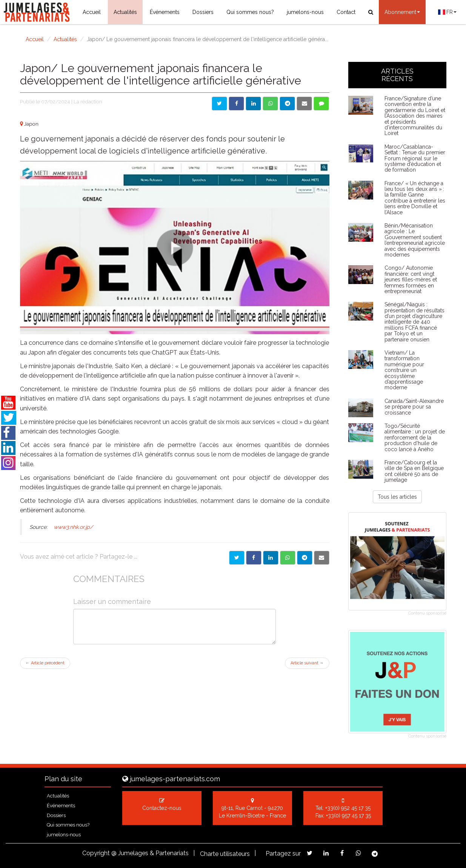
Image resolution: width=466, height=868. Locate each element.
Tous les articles (397, 497)
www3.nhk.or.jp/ (73, 527)
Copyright (96, 853)
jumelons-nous (305, 12)
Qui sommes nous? (250, 12)
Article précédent (45, 663)
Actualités (125, 12)
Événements (165, 12)
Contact (346, 12)
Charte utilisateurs (225, 854)
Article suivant (307, 663)
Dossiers (203, 12)
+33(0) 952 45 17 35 (348, 808)
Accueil (92, 12)
